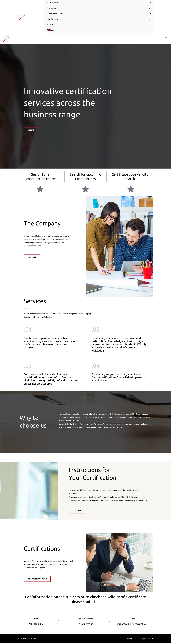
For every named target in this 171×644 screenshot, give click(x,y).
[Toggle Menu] (150, 3)
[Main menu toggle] (166, 38)
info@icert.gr (86, 624)
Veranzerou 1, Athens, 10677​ (132, 624)
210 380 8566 (36, 624)
